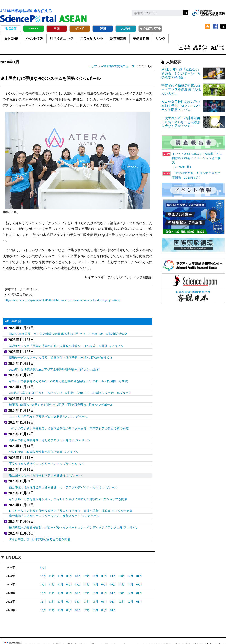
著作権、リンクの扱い (82, 631)
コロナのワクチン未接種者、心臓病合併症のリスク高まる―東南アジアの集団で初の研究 (69, 421)
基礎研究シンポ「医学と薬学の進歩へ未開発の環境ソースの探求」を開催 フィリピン (66, 344)
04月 (113, 562)
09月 (69, 562)
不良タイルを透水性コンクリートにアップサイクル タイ (47, 454)
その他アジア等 (150, 28)
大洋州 (126, 28)
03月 (122, 562)
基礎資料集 (141, 39)
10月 (60, 562)
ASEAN (33, 28)
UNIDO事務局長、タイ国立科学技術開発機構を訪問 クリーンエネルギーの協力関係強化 (68, 333)
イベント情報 (34, 39)
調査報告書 (118, 39)
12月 (43, 562)
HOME (11, 39)
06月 (95, 562)
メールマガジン (184, 48)
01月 (43, 553)
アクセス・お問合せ (51, 631)
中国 (57, 28)
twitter (223, 26)
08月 (78, 562)
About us (218, 48)
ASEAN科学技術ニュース (118, 66)
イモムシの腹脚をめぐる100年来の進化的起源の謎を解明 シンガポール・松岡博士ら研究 (69, 377)
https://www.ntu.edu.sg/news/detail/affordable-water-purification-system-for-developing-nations (63, 300)
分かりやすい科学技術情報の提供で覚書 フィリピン (44, 443)
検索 (186, 13)
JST (18, 631)
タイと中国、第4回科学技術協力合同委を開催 (40, 525)
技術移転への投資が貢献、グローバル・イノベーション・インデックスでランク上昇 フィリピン (74, 514)
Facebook (215, 26)
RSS (208, 26)
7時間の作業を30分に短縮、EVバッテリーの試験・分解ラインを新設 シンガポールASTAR (70, 388)
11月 (52, 562)
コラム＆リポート (92, 39)
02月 (130, 562)
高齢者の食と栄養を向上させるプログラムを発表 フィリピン (50, 432)
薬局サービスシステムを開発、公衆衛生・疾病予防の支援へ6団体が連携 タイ (61, 355)
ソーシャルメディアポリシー (155, 631)
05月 (104, 562)
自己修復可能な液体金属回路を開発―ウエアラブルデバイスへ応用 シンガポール (63, 476)
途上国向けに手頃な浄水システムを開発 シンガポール (45, 465)
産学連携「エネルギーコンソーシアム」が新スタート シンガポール (54, 503)
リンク (161, 39)
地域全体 (11, 28)
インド (80, 28)
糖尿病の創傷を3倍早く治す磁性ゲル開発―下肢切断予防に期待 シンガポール (61, 399)
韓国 (103, 28)
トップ (92, 66)
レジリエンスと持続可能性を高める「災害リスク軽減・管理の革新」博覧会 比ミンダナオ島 (71, 498)
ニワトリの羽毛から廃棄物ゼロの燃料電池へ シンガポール (48, 410)
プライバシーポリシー (118, 631)
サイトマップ (200, 48)
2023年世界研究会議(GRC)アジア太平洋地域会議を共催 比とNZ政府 (54, 366)
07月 (87, 562)
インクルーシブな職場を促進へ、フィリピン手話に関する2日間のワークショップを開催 (68, 487)
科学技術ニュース (62, 39)
